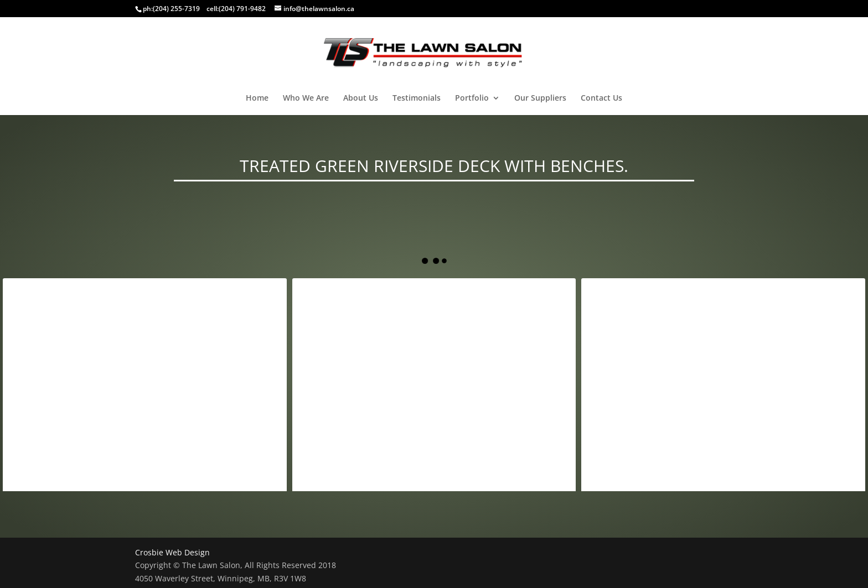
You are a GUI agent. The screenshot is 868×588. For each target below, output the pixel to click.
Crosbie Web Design (172, 552)
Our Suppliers (540, 98)
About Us (361, 98)
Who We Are (306, 98)
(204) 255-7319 (176, 9)
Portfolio (472, 98)
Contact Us (601, 98)
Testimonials (417, 98)
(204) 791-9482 (242, 9)
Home (257, 98)
